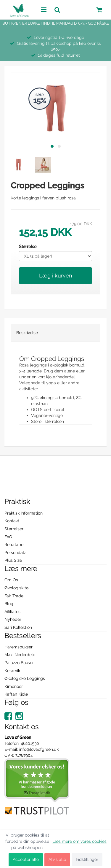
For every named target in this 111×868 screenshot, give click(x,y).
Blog (9, 604)
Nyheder (13, 619)
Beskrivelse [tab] (27, 333)
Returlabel (15, 545)
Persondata (16, 553)
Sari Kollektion (18, 627)
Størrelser (14, 529)
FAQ (8, 537)
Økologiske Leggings (25, 678)
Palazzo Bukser (19, 663)
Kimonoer (14, 686)
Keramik (12, 671)
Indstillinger (87, 859)
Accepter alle (26, 859)
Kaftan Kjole (16, 694)
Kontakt (12, 521)
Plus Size (13, 560)
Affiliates (12, 612)
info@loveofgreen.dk (39, 749)
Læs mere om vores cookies (79, 841)
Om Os (11, 580)
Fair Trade (14, 596)
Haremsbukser (18, 647)
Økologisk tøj (17, 588)
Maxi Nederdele (20, 655)
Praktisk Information (24, 513)
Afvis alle (57, 859)
